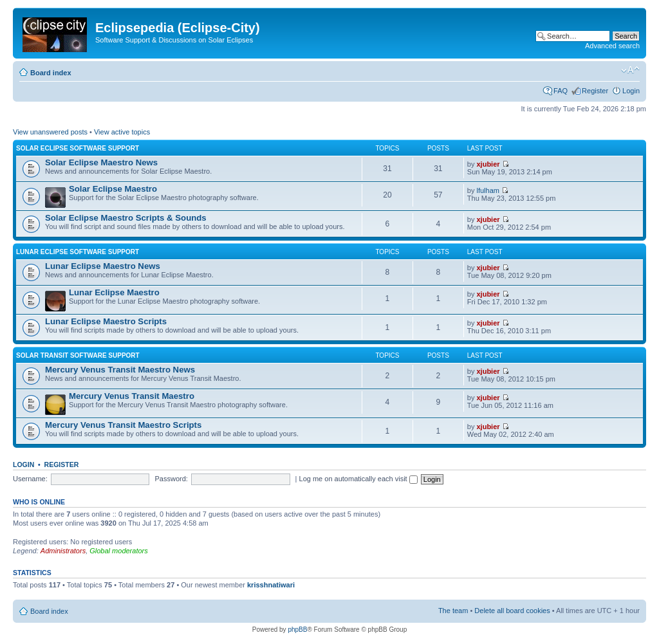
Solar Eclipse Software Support (78, 148)
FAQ (561, 91)
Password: (172, 479)
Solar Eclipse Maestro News (101, 162)
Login (631, 91)
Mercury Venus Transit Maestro (132, 396)
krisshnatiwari (271, 585)
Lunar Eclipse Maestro (114, 292)
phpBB (297, 630)
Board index (51, 73)
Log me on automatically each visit (358, 479)
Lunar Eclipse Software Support (78, 252)
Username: (30, 479)
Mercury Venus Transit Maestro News (120, 370)
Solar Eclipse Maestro (113, 189)
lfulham (488, 190)
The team (453, 611)
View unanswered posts (50, 132)
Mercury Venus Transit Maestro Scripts (123, 425)
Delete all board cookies (512, 611)
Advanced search (612, 46)
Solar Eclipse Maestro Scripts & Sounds (126, 218)
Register (595, 91)
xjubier (488, 164)
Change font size (630, 70)
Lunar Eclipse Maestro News (103, 266)
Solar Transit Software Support (78, 355)
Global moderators (119, 551)
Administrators (63, 551)
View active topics (122, 132)
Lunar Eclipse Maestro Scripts (106, 321)
